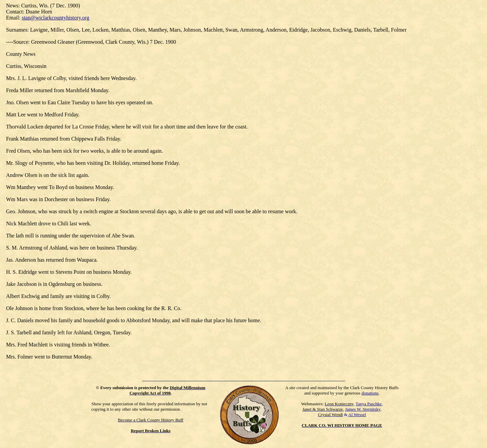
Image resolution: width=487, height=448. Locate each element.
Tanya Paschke (369, 404)
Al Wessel (357, 415)
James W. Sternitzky (363, 409)
